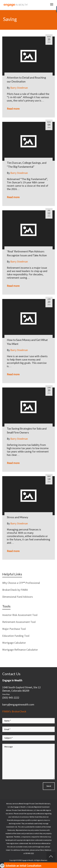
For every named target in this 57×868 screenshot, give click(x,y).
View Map (6, 694)
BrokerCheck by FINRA (15, 590)
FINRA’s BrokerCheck (14, 711)
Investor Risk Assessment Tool (20, 615)
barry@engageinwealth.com (18, 704)
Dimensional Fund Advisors (18, 597)
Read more (13, 109)
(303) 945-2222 (11, 698)
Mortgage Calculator (14, 643)
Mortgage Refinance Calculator (20, 650)
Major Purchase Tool (14, 629)
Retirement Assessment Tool (19, 622)
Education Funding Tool (16, 636)
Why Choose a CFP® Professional (21, 583)
